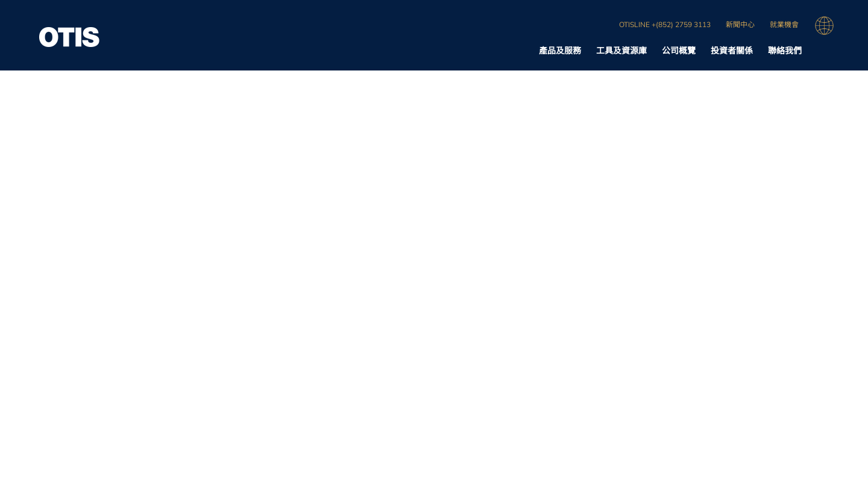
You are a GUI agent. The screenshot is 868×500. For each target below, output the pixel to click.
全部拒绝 (666, 20)
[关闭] (849, 20)
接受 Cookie (752, 20)
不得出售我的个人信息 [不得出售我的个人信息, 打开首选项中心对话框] (579, 20)
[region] (434, 21)
